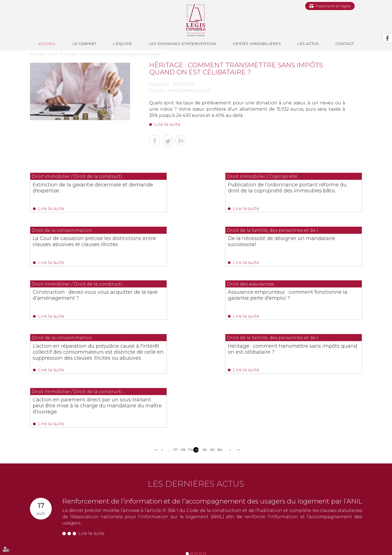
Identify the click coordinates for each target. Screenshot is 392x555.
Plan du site (267, 541)
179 (190, 348)
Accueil (47, 44)
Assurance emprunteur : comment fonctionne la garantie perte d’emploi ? (310, 246)
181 (204, 348)
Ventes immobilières (257, 44)
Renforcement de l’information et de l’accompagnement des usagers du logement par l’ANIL (212, 399)
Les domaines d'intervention (182, 44)
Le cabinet (84, 44)
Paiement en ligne (333, 6)
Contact (345, 44)
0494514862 (141, 497)
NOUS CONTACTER (61, 514)
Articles (315, 541)
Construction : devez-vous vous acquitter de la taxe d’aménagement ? (195, 246)
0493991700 (52, 503)
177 (175, 348)
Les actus (308, 44)
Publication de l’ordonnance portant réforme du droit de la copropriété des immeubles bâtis (195, 190)
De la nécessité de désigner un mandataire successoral (71, 243)
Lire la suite (167, 124)
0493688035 (94, 503)
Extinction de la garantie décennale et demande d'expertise (77, 187)
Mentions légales (293, 541)
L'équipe (122, 44)
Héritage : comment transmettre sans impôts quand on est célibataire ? (114, 54)
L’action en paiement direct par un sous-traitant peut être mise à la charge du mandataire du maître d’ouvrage (310, 305)
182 (212, 348)
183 (219, 348)
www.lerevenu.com (189, 90)
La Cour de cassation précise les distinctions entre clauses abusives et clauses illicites (310, 190)
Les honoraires (243, 541)
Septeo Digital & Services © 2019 (54, 553)
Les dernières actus (196, 382)
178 (182, 348)
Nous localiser (50, 523)
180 (197, 348)
